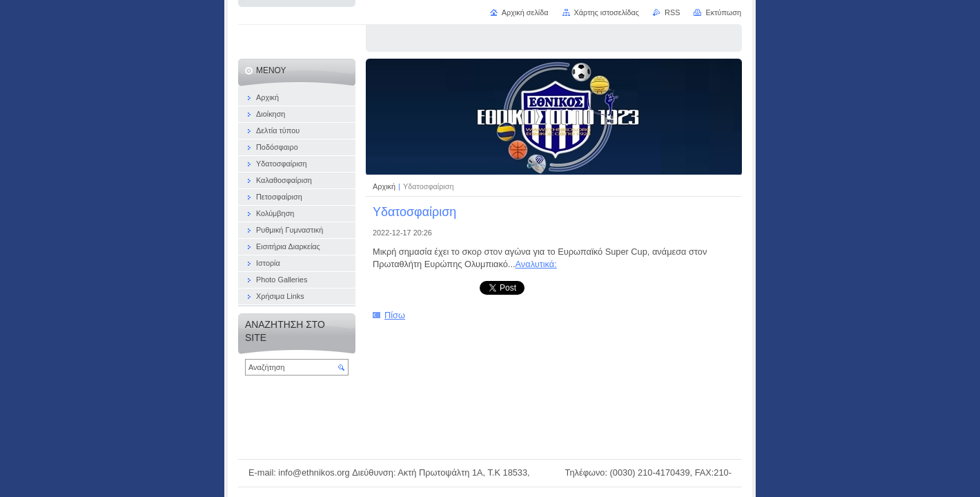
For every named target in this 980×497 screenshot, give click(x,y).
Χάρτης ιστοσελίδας (607, 12)
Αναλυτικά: (536, 264)
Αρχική (385, 186)
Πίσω (395, 315)
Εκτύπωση (723, 12)
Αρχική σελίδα (525, 12)
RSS (672, 12)
